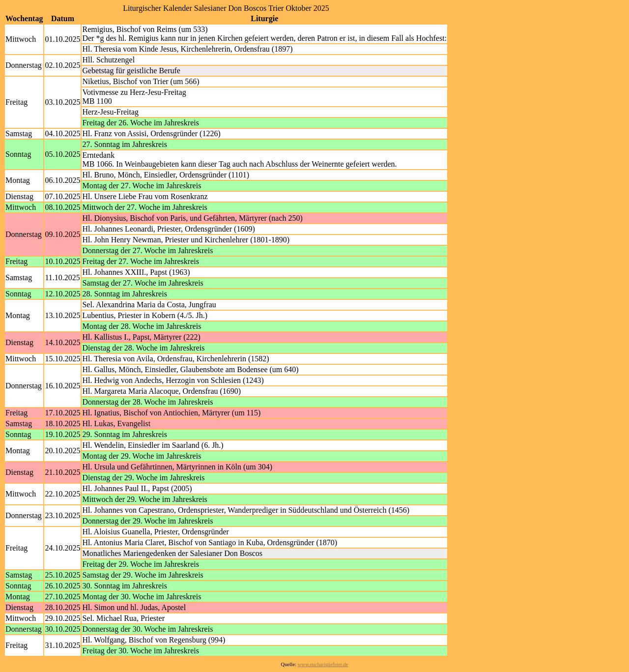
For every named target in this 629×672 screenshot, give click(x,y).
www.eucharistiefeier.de (323, 664)
